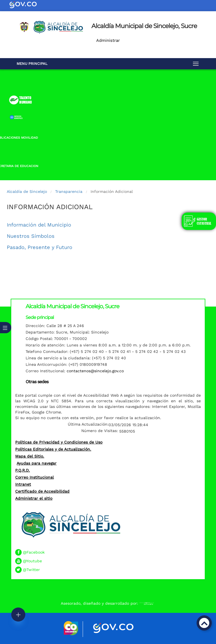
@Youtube (32, 561)
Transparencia (69, 191)
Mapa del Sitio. (30, 456)
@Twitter (31, 570)
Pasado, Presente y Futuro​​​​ (40, 247)
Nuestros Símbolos (31, 236)
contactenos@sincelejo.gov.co (95, 371)
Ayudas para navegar (37, 463)
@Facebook (34, 552)
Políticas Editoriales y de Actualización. (53, 449)
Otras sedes (37, 382)
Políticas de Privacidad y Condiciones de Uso (59, 442)
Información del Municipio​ (39, 225)
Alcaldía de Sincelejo (27, 191)
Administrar (108, 40)
